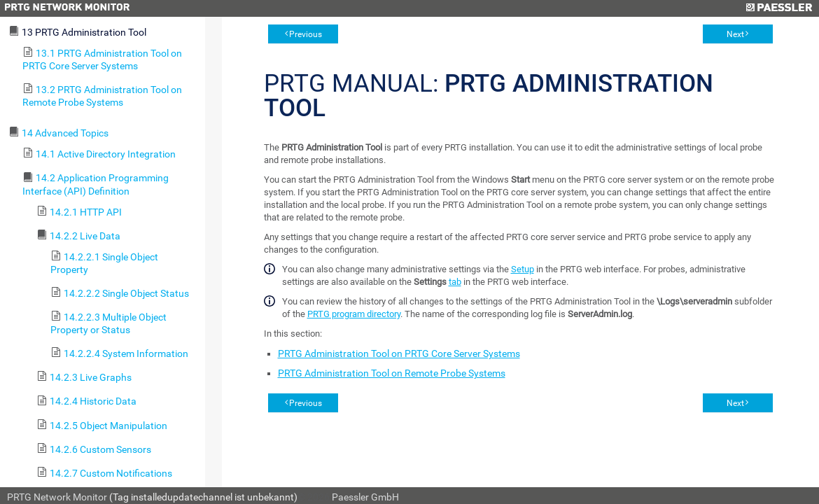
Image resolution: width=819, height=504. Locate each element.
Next (735, 34)
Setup (523, 269)
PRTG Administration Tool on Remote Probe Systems (392, 373)
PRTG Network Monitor (57, 497)
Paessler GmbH (365, 497)
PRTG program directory (354, 314)
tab (455, 282)
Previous (306, 34)
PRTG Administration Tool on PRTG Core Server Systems (399, 353)
